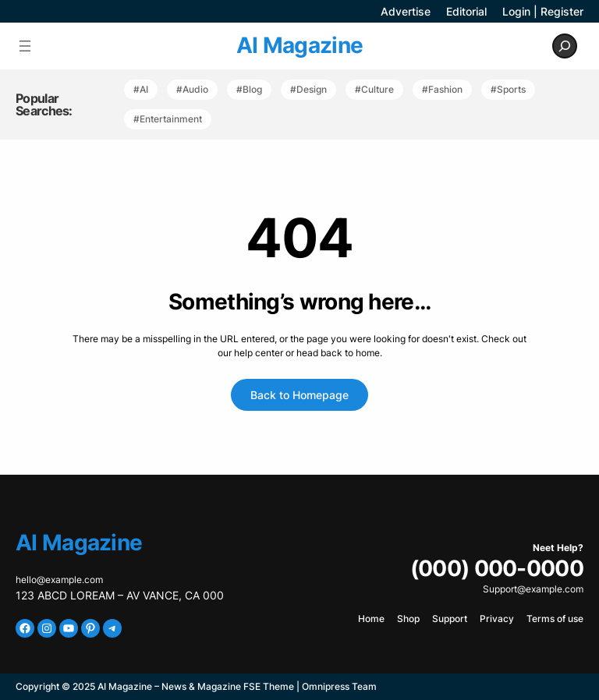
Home (371, 619)
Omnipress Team (339, 686)
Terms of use (555, 619)
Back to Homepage (299, 395)
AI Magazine (299, 45)
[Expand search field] (565, 46)
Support (450, 619)
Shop (408, 619)
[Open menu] (25, 46)
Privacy (497, 619)
